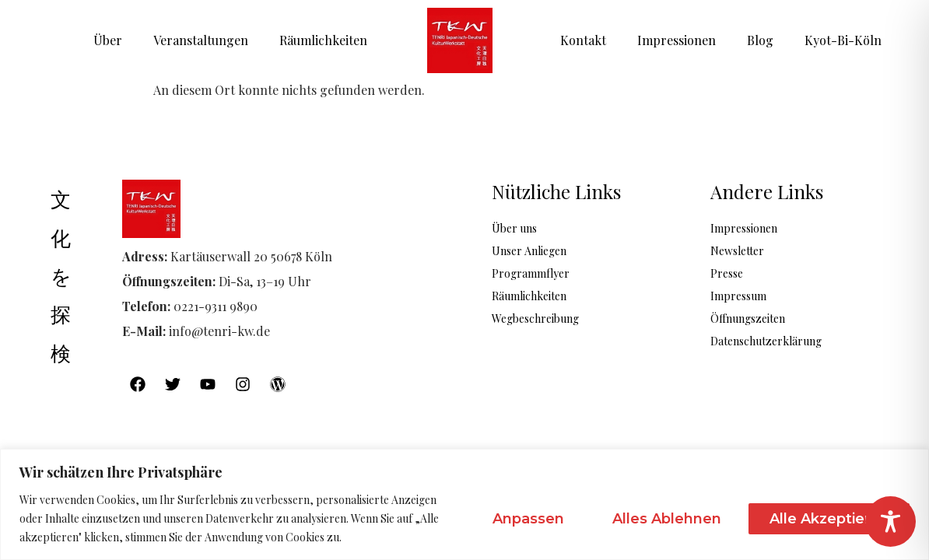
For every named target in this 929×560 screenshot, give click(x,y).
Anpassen (528, 519)
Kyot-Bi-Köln (843, 40)
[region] (464, 504)
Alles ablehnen (667, 519)
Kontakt (583, 40)
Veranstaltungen (201, 40)
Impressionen (677, 40)
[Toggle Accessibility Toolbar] (890, 521)
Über (108, 40)
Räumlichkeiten (323, 40)
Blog (760, 40)
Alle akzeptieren (829, 519)
